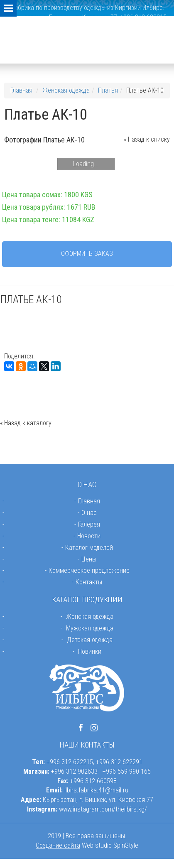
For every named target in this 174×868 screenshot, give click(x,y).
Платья (108, 90)
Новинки (90, 651)
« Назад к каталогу (26, 423)
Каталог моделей (89, 548)
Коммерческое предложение (89, 570)
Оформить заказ (87, 254)
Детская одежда (90, 640)
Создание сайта (58, 845)
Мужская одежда (90, 628)
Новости (89, 536)
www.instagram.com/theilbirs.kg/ (103, 809)
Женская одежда (66, 90)
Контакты (89, 582)
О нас (89, 513)
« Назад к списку (147, 139)
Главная (21, 90)
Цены (89, 559)
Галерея (89, 524)
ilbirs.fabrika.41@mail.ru (96, 790)
